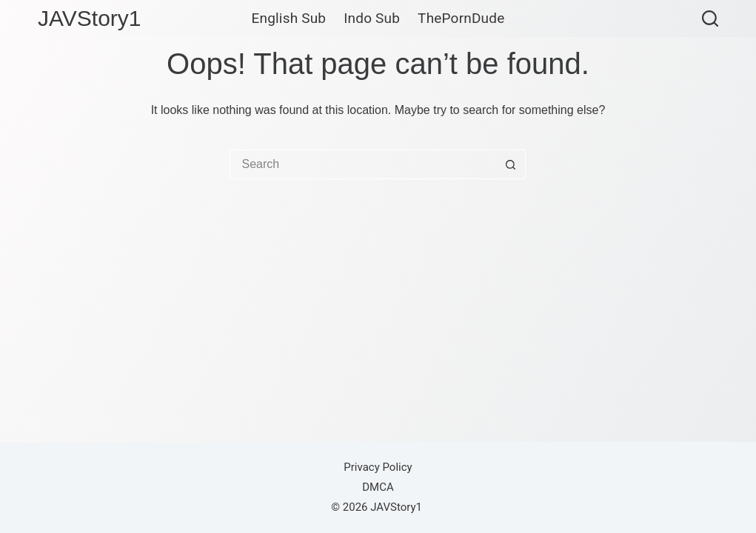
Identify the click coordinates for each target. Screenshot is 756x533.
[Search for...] (363, 164)
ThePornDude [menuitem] (461, 19)
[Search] (710, 19)
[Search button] (511, 164)
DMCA (378, 487)
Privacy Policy (378, 467)
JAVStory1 (90, 18)
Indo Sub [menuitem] (372, 19)
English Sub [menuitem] (289, 19)
